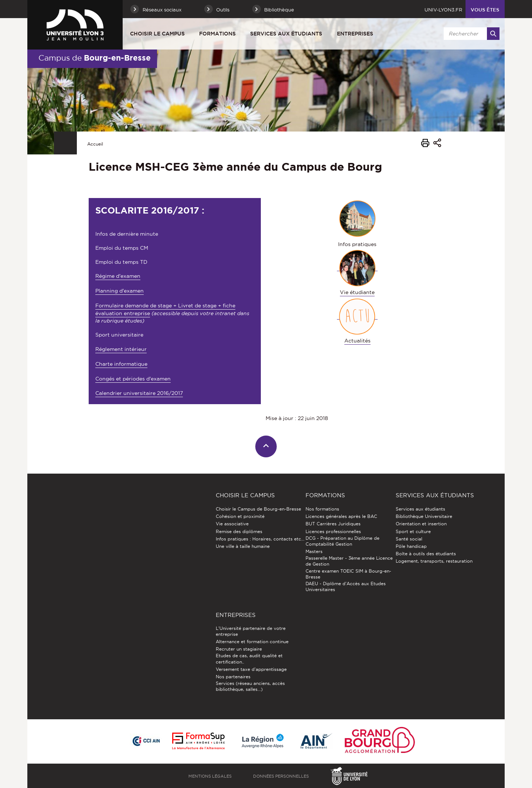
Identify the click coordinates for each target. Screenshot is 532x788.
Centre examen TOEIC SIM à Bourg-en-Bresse (348, 574)
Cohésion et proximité (240, 516)
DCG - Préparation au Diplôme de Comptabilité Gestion (342, 541)
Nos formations (322, 509)
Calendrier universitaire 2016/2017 (139, 393)
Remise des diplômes (239, 531)
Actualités (357, 341)
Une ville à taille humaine (243, 546)
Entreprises (355, 34)
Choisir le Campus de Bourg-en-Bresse (258, 509)
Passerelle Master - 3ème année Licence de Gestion (349, 561)
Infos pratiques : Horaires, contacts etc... (260, 539)
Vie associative (232, 524)
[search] (470, 34)
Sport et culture (413, 531)
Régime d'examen (118, 276)
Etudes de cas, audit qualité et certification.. (249, 659)
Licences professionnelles (333, 531)
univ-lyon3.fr (443, 10)
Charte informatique (121, 364)
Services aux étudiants (286, 34)
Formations (217, 34)
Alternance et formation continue (252, 642)
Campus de (95, 58)
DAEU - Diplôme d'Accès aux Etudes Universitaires (346, 586)
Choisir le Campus (157, 34)
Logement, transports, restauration (434, 561)
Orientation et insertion (421, 524)
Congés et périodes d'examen (133, 379)
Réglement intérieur (121, 349)
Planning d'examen (120, 291)
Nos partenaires (233, 677)
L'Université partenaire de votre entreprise (251, 631)
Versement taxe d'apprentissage (251, 669)
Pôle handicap (411, 546)
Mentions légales (210, 776)
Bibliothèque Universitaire (424, 516)
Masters (314, 551)
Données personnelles (281, 776)
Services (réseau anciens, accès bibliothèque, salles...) (250, 686)
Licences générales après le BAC (341, 516)
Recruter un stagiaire (239, 649)
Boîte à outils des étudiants (426, 554)
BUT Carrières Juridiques (333, 524)
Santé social (409, 539)
